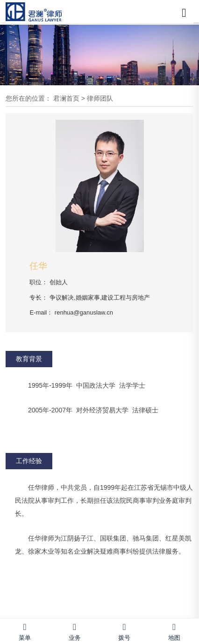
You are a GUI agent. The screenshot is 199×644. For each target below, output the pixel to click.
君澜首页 (66, 98)
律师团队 (100, 98)
